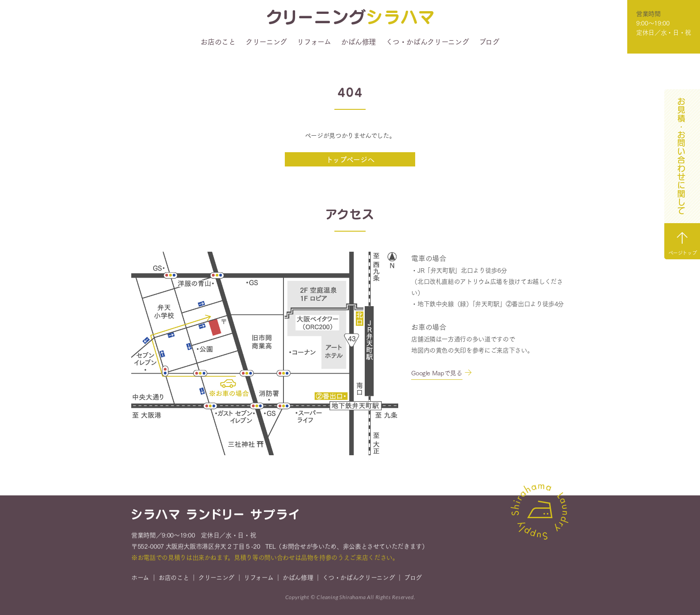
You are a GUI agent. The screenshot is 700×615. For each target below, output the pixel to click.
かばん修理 (358, 42)
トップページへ (350, 159)
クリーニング (266, 42)
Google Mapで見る (437, 373)
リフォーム (314, 42)
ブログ (489, 42)
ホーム (140, 578)
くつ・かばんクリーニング (427, 42)
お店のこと (218, 42)
